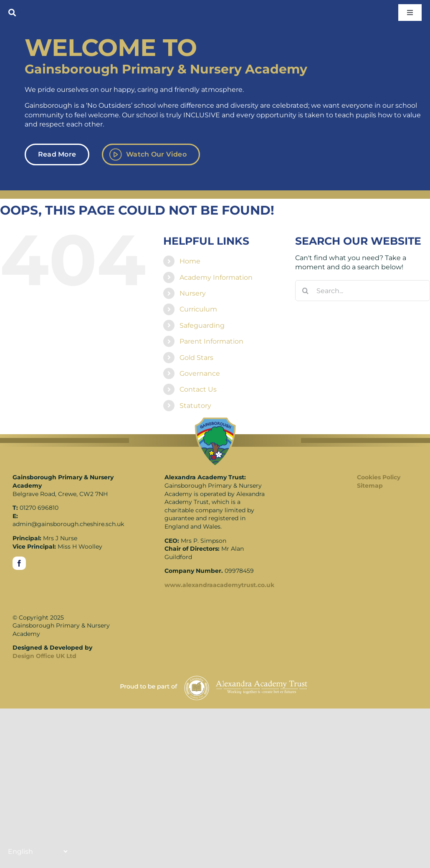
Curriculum (198, 309)
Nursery (193, 293)
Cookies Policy (379, 477)
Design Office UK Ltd (44, 656)
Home (190, 261)
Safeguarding (202, 325)
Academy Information (216, 277)
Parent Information (211, 341)
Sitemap (370, 486)
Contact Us (198, 389)
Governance (200, 373)
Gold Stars (196, 358)
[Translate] (38, 851)
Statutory (195, 406)
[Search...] (363, 291)
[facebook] (19, 563)
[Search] (306, 291)
